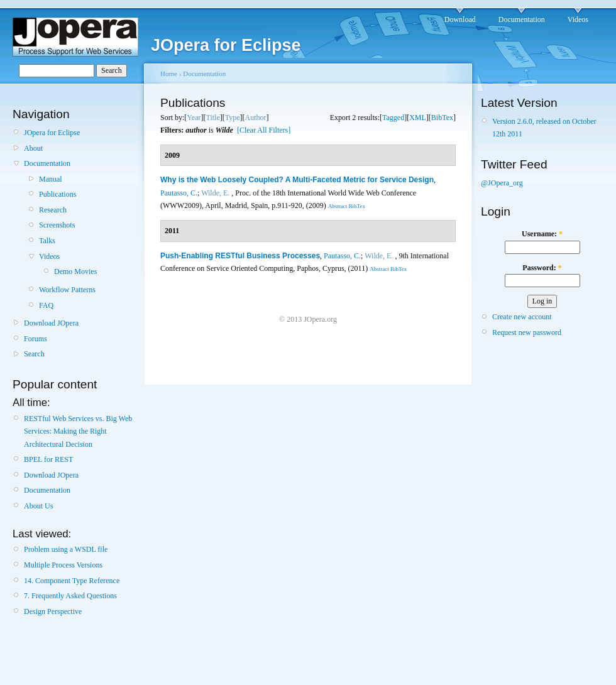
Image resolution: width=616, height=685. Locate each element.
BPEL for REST (48, 459)
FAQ (46, 305)
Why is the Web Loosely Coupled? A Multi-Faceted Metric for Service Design (297, 180)
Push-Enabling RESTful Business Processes (240, 256)
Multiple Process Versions (63, 565)
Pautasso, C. (179, 193)
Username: (542, 234)
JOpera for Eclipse (52, 133)
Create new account (522, 317)
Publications (58, 194)
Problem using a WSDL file (66, 549)
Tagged (393, 118)
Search (34, 354)
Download (460, 19)
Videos (578, 19)
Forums (36, 339)
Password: (542, 268)
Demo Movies (75, 271)
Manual (51, 179)
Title (212, 118)
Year (194, 118)
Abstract (338, 206)
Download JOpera (51, 323)
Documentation (522, 19)
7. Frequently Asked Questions (70, 596)
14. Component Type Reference (72, 581)
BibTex (442, 118)
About (33, 148)
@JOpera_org (502, 183)
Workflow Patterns (67, 290)
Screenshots (57, 225)
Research (53, 210)
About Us (38, 506)
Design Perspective (53, 611)
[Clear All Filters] (264, 130)
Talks (47, 241)
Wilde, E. (215, 193)
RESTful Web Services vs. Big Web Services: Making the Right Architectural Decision (78, 431)
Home (169, 74)
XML (418, 118)
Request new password (527, 332)
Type (233, 118)
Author (256, 118)
